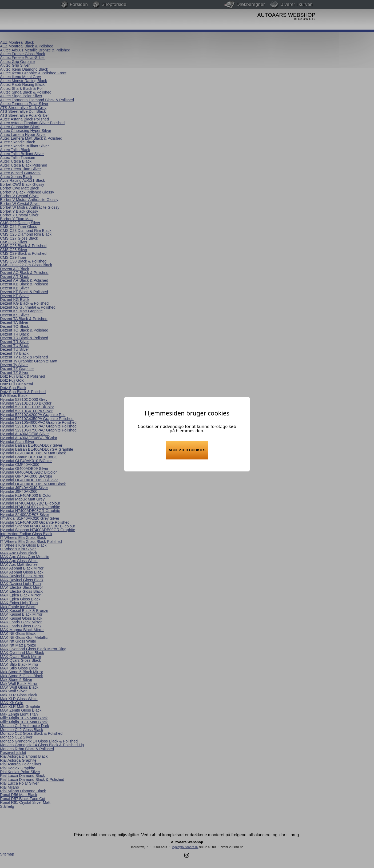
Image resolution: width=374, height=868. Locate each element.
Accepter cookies (187, 450)
